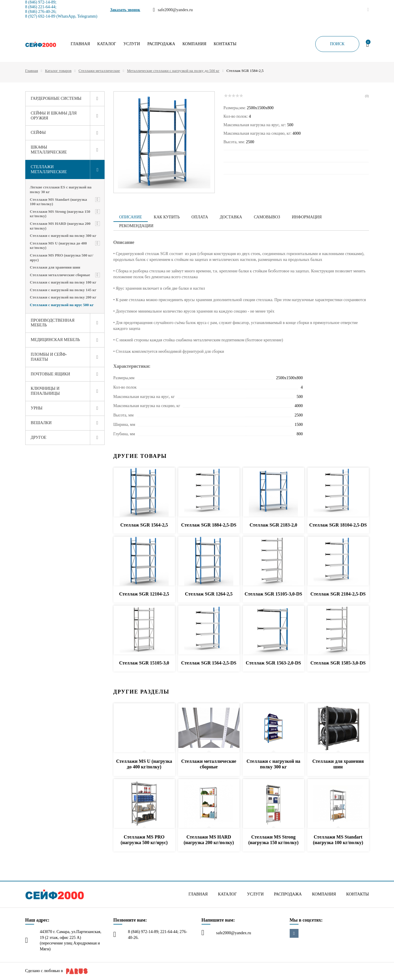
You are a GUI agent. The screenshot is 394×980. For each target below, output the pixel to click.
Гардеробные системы (56, 98)
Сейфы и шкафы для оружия (54, 116)
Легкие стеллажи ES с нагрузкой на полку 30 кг (61, 189)
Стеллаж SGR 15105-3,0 (144, 663)
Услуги (132, 44)
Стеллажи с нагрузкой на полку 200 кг (63, 297)
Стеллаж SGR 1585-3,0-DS (338, 663)
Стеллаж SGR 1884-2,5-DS (209, 525)
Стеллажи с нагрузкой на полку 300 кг (63, 236)
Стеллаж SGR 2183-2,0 (273, 525)
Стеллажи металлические (99, 71)
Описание (131, 217)
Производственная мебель (53, 323)
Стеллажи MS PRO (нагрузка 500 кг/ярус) (62, 258)
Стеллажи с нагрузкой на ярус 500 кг (62, 305)
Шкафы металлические (49, 150)
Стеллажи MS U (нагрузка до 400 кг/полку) (58, 246)
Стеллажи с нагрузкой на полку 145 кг (63, 290)
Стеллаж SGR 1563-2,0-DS (274, 663)
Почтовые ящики (51, 374)
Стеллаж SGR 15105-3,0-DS (274, 594)
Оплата (200, 217)
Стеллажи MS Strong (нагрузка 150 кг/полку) (60, 214)
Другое (39, 437)
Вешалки (41, 423)
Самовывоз (267, 217)
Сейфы (38, 133)
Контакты (225, 44)
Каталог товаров (58, 71)
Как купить (167, 217)
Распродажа (161, 44)
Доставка (231, 217)
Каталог (107, 44)
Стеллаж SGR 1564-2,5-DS (209, 663)
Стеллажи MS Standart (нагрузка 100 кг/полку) (59, 202)
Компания (194, 44)
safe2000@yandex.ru (234, 933)
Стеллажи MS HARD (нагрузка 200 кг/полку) (60, 226)
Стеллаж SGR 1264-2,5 (209, 594)
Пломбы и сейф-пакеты (49, 357)
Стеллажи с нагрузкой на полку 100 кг (63, 282)
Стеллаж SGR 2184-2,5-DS (338, 594)
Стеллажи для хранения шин (55, 267)
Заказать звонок (125, 10)
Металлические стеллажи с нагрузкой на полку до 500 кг (173, 71)
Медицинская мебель (56, 340)
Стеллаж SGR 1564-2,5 (144, 525)
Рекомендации (136, 226)
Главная (81, 44)
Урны (37, 408)
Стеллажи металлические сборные (60, 275)
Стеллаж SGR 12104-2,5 (144, 594)
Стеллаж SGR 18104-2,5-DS (338, 525)
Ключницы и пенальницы (45, 391)
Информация (307, 217)
